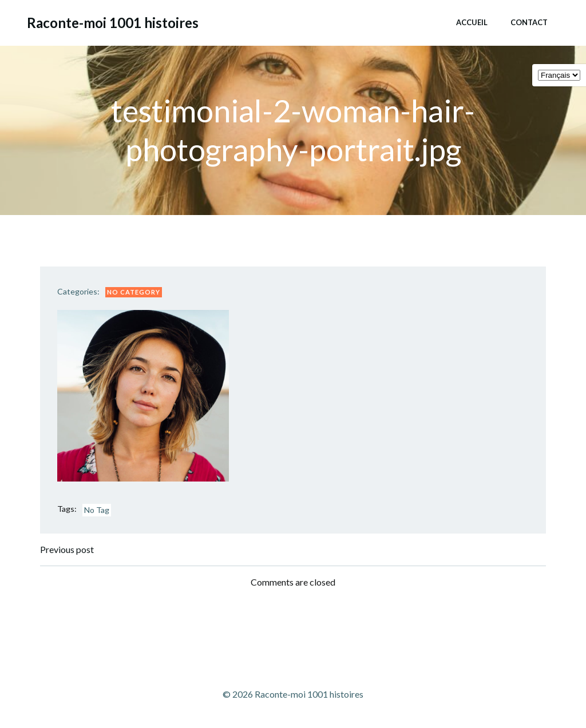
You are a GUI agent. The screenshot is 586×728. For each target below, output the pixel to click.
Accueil (472, 22)
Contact (529, 22)
